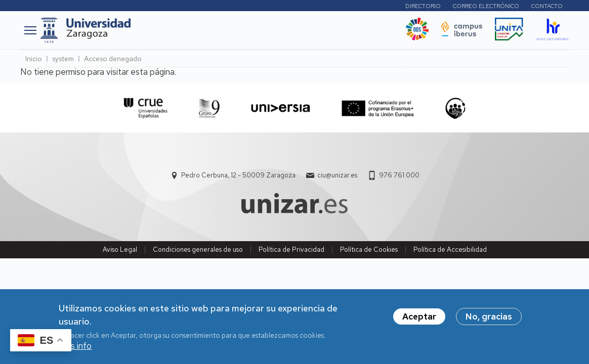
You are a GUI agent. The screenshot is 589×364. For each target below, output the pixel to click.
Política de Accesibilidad (450, 249)
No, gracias (489, 322)
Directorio (423, 6)
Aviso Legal (120, 249)
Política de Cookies (369, 249)
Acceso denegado (113, 59)
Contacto (547, 6)
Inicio (34, 59)
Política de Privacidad (291, 249)
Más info (75, 351)
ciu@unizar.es (337, 175)
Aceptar (419, 322)
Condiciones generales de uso (198, 249)
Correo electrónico (486, 6)
